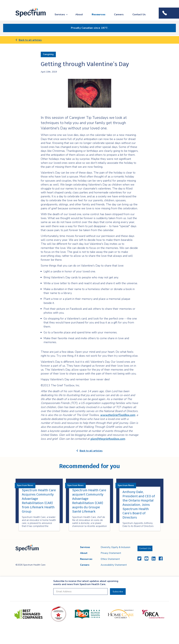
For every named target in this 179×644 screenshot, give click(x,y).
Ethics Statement (110, 559)
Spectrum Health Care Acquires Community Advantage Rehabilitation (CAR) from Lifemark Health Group (39, 501)
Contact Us (139, 15)
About (79, 15)
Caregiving (48, 54)
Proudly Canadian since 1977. (90, 28)
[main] (89, 288)
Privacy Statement (111, 553)
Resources (99, 15)
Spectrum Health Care (28, 17)
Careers (119, 15)
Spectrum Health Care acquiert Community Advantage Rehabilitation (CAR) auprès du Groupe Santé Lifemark (89, 501)
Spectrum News (25, 485)
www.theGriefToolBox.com (118, 415)
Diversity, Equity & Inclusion (115, 547)
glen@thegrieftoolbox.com (108, 439)
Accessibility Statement (114, 565)
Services (60, 15)
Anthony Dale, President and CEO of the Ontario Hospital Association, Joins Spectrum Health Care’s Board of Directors (139, 505)
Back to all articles (29, 40)
